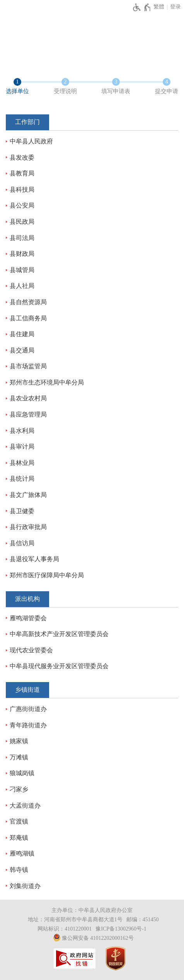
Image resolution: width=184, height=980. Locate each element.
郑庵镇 (19, 838)
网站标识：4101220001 (65, 929)
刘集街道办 (25, 886)
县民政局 (22, 222)
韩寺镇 (19, 870)
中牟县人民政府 (31, 141)
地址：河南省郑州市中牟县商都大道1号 (75, 920)
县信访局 (22, 543)
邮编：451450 (143, 920)
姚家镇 (19, 741)
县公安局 (22, 205)
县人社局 (22, 286)
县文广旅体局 (28, 495)
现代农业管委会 (31, 650)
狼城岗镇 (22, 773)
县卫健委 (22, 511)
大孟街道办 (25, 806)
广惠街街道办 (28, 709)
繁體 (159, 7)
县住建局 (22, 334)
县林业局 (22, 463)
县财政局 (22, 254)
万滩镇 (19, 757)
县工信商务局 (28, 318)
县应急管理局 (28, 414)
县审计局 (22, 447)
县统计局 (22, 479)
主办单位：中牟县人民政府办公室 (92, 910)
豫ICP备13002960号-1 (121, 929)
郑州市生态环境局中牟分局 (47, 382)
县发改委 (22, 157)
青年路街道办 (28, 725)
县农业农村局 (28, 398)
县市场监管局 (28, 366)
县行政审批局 (28, 527)
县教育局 (22, 173)
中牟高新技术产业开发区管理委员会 (59, 634)
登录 (175, 7)
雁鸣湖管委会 (28, 618)
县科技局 (22, 190)
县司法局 (22, 238)
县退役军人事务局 (34, 559)
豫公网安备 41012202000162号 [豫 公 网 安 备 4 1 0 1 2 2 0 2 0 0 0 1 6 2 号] (93, 937)
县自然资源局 (28, 302)
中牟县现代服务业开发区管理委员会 (59, 666)
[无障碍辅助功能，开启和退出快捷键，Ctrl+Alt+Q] (142, 7)
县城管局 (22, 270)
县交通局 (22, 350)
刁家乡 (19, 789)
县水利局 (22, 431)
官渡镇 (19, 821)
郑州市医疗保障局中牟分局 (47, 575)
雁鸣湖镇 (22, 853)
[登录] (175, 7)
